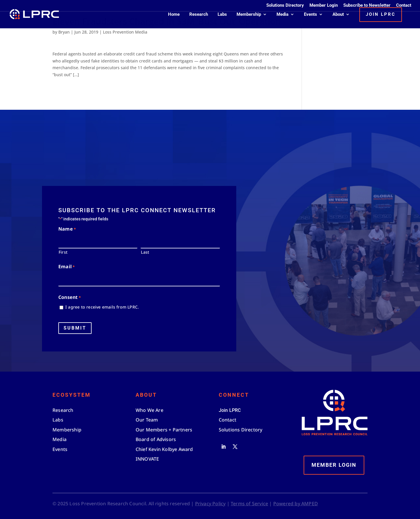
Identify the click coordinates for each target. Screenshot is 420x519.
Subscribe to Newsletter (367, 6)
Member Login (324, 6)
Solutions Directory (285, 6)
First (63, 252)
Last (145, 252)
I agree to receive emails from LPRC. (102, 307)
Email (66, 267)
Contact (404, 6)
